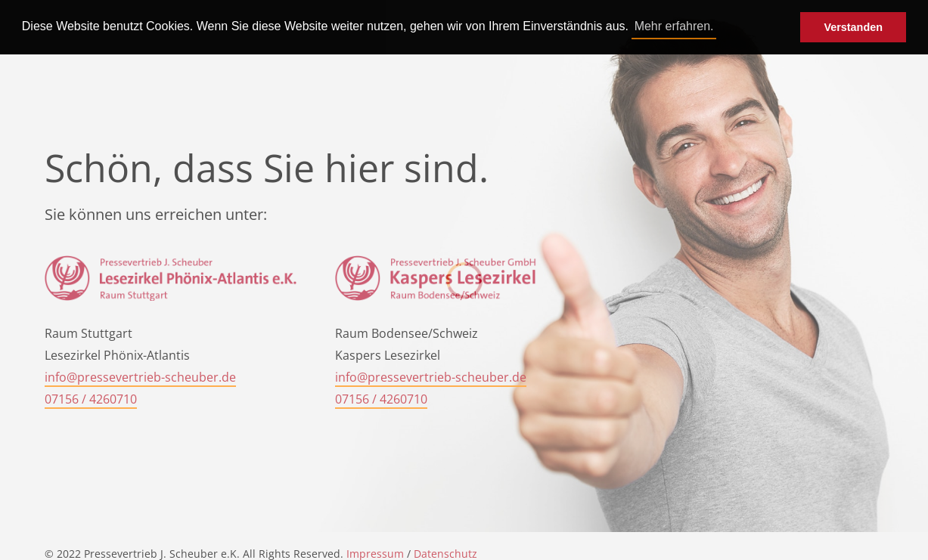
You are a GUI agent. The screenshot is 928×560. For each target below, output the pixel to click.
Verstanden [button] (853, 27)
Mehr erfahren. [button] (674, 26)
